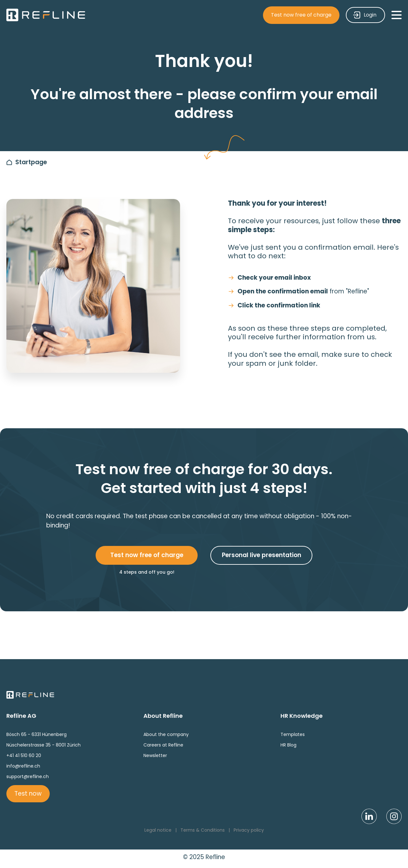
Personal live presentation (262, 555)
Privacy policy (249, 830)
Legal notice (158, 830)
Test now (28, 794)
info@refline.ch (23, 766)
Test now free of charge (301, 15)
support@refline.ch (28, 776)
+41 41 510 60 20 (24, 755)
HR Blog (288, 745)
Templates (293, 734)
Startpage (31, 162)
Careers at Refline (163, 745)
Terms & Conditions (203, 830)
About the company (166, 734)
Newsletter (155, 755)
